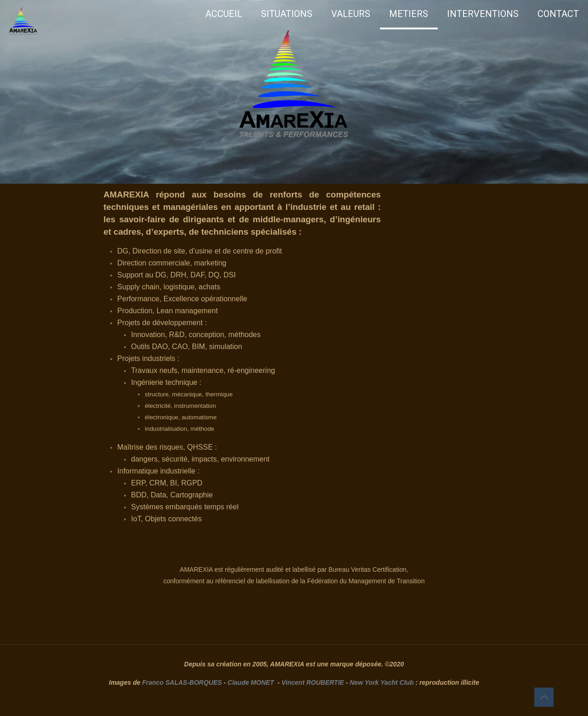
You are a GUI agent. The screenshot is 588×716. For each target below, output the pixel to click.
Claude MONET (251, 682)
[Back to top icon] (544, 697)
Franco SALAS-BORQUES (182, 682)
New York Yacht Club (382, 682)
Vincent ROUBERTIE (313, 682)
